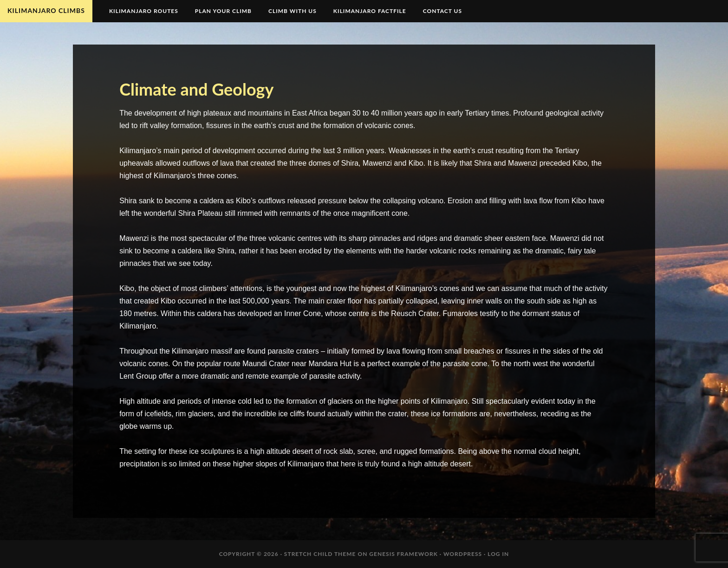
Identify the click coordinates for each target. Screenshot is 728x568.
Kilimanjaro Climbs (46, 10)
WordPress (463, 554)
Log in (498, 554)
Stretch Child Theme (320, 554)
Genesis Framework (403, 554)
